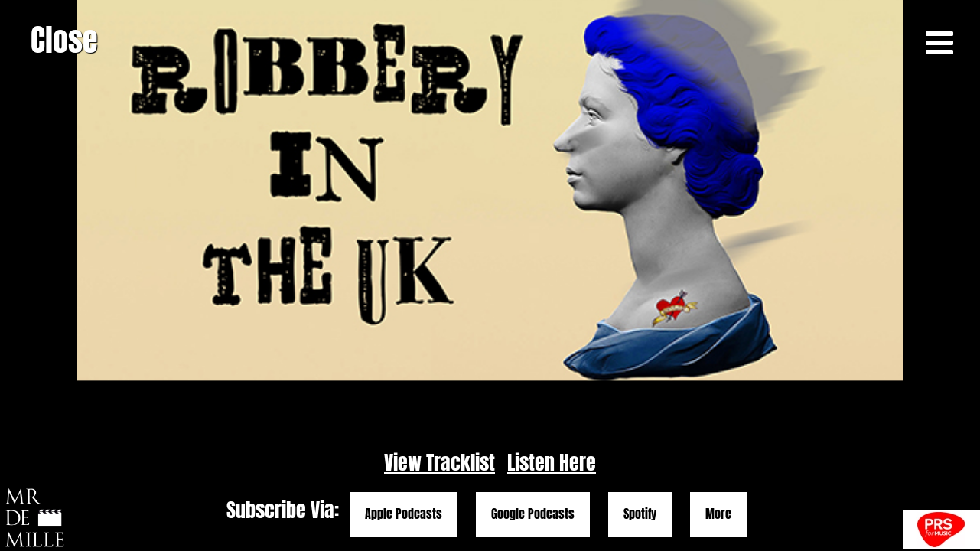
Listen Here (552, 463)
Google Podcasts (533, 514)
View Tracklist (440, 463)
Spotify (640, 514)
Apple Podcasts (404, 514)
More (718, 514)
